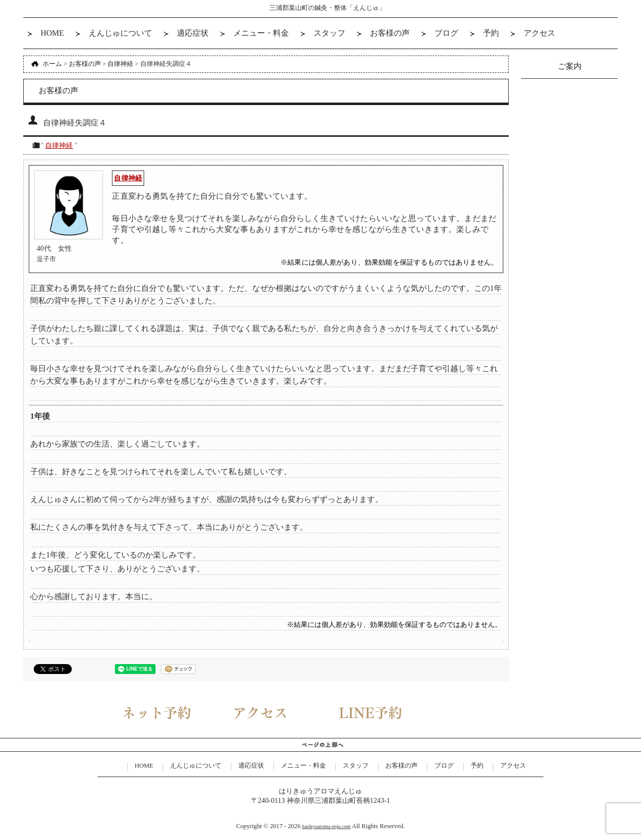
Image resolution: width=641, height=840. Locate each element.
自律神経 (59, 145)
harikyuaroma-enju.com (326, 826)
